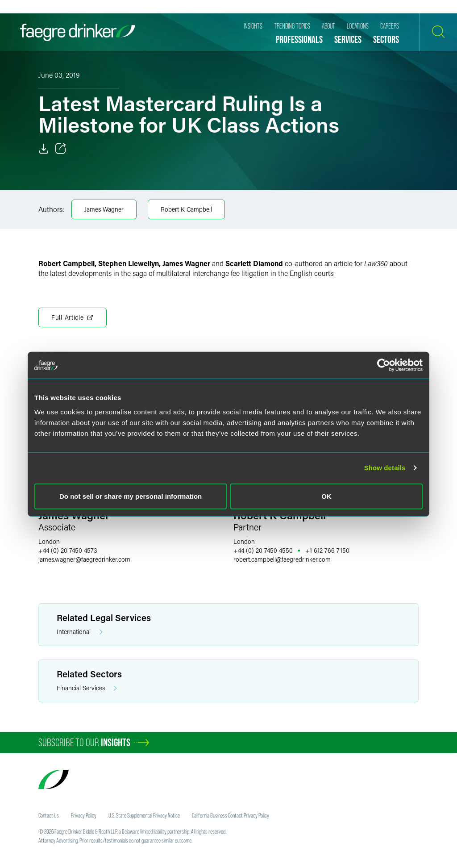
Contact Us (49, 815)
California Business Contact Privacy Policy (231, 815)
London (49, 541)
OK (326, 496)
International (80, 632)
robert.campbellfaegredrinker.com (282, 559)
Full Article (73, 317)
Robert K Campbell (186, 209)
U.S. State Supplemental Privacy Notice (144, 815)
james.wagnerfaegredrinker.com (84, 559)
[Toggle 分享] (61, 149)
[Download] (44, 149)
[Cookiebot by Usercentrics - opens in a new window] (384, 365)
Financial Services (87, 688)
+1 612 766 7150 (327, 550)
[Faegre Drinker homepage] (78, 32)
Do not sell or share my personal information (131, 496)
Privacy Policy (84, 815)
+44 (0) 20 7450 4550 (263, 550)
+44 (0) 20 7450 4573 (68, 550)
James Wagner (104, 209)
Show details (385, 468)
